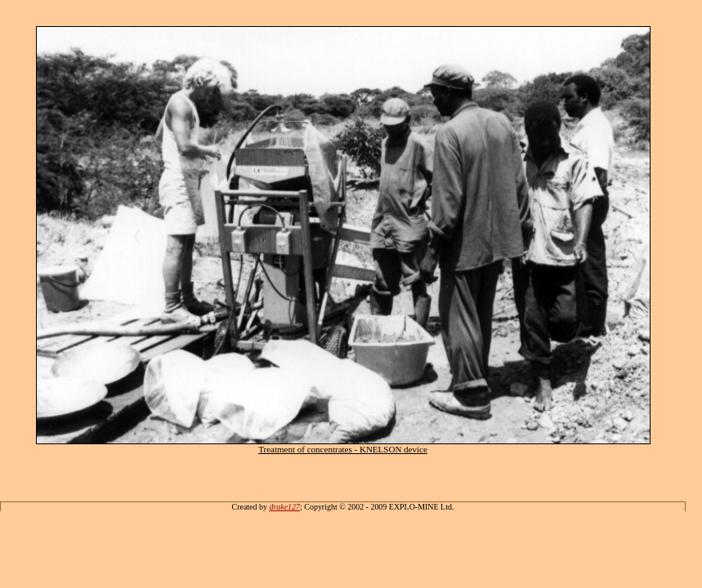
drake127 (284, 507)
